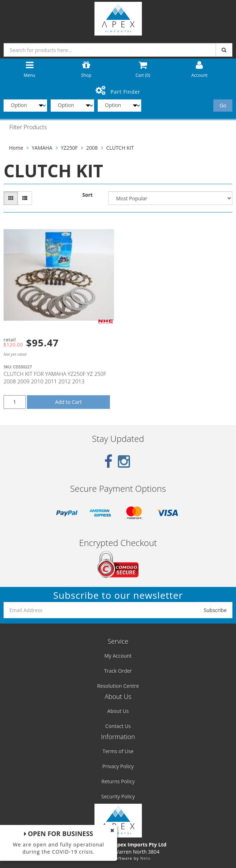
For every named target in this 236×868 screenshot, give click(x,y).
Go (223, 105)
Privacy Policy (118, 766)
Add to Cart (68, 402)
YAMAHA (42, 148)
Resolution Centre (118, 686)
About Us (118, 711)
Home (16, 148)
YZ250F (69, 148)
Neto (145, 858)
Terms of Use (118, 751)
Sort (87, 195)
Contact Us (118, 726)
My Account (118, 656)
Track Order (118, 671)
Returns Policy (118, 781)
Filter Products (28, 127)
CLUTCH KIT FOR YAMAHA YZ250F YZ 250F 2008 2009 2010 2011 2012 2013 (55, 377)
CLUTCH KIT (120, 148)
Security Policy (118, 796)
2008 (92, 148)
